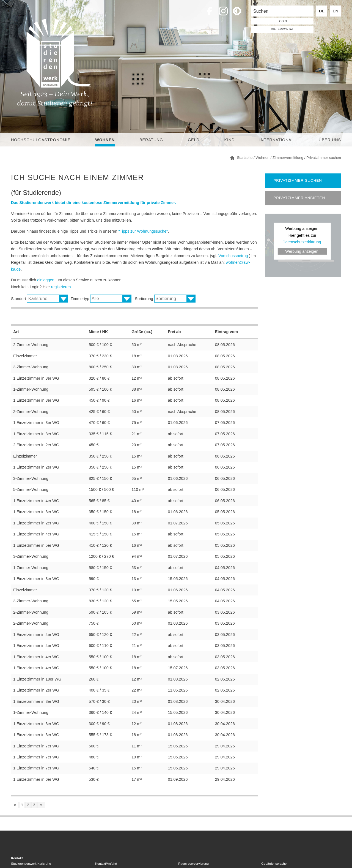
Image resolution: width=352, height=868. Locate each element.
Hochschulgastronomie (41, 140)
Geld (194, 140)
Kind (230, 140)
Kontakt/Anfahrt (106, 864)
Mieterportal (282, 29)
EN (335, 11)
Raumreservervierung (193, 864)
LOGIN (282, 21)
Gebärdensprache (274, 864)
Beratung (151, 140)
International (277, 140)
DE (322, 11)
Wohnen (105, 140)
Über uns (330, 140)
